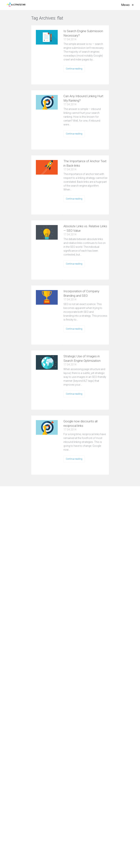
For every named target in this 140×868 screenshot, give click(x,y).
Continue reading (74, 69)
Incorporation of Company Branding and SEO (81, 293)
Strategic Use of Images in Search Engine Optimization (82, 358)
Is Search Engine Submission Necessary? (83, 33)
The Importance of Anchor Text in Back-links (85, 163)
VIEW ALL (75, 21)
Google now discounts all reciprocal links (80, 423)
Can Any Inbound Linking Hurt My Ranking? (83, 98)
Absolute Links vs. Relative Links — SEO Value (85, 228)
